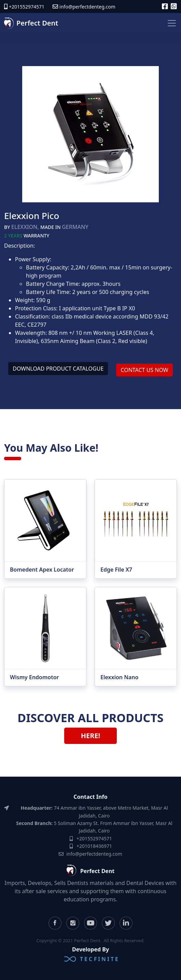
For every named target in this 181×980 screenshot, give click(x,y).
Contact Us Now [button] (144, 370)
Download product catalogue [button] (58, 369)
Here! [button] (90, 736)
